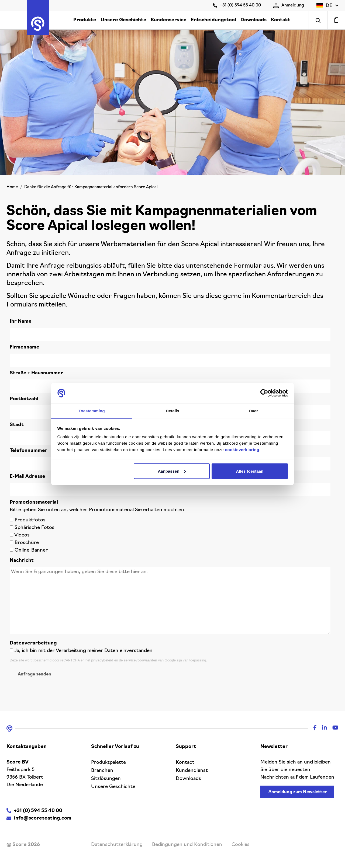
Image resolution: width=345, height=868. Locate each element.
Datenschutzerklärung (117, 845)
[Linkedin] (322, 728)
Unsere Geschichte (123, 20)
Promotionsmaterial (34, 502)
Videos (22, 535)
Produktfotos (30, 520)
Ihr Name (21, 321)
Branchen (102, 771)
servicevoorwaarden (141, 660)
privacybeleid (103, 660)
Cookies (241, 845)
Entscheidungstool (213, 20)
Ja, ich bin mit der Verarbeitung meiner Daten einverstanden (84, 651)
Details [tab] (172, 411)
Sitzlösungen (106, 779)
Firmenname (25, 347)
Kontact (185, 763)
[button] (327, 5)
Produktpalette (108, 763)
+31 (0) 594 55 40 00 (237, 5)
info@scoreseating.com (43, 818)
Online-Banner (31, 550)
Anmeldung (289, 5)
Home (12, 187)
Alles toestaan (250, 471)
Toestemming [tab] (92, 411)
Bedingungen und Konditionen (187, 845)
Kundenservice (169, 20)
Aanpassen (172, 471)
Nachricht (22, 561)
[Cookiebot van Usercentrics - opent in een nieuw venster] (264, 393)
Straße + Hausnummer (36, 373)
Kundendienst (192, 771)
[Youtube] (333, 728)
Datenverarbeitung (33, 643)
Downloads (253, 20)
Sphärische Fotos (34, 528)
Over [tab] (253, 411)
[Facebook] (312, 728)
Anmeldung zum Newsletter (298, 792)
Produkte (85, 20)
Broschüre (27, 543)
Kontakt (281, 20)
